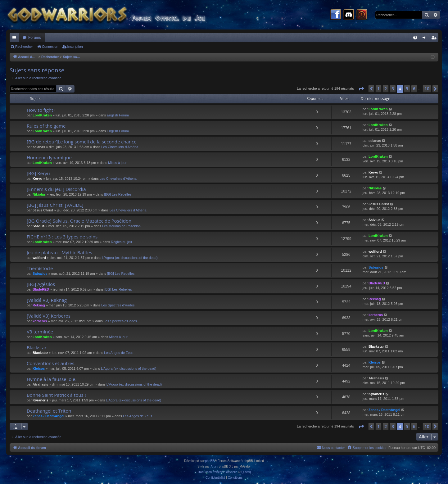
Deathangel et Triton (49, 411)
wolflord (39, 258)
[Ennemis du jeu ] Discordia (56, 189)
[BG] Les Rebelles (118, 194)
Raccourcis (16, 39)
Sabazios (40, 274)
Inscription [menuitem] (435, 39)
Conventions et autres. (51, 363)
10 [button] (427, 89)
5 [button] (407, 89)
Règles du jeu (121, 242)
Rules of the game (46, 126)
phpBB (210, 461)
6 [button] (414, 89)
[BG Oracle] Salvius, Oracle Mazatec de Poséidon (79, 221)
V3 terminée (40, 332)
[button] (361, 89)
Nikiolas (39, 194)
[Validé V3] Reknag (47, 300)
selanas (39, 147)
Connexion (50, 47)
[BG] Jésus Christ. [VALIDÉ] (55, 205)
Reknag (39, 305)
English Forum (118, 115)
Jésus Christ (43, 210)
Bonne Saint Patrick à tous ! (56, 395)
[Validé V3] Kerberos (49, 316)
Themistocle (40, 268)
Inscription (75, 47)
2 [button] (386, 89)
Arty (213, 466)
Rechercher (24, 47)
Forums (35, 38)
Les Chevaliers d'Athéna (120, 147)
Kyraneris (41, 400)
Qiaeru (246, 472)
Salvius (39, 226)
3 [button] (393, 89)
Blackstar (37, 347)
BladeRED (41, 289)
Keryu (37, 179)
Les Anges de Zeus (119, 353)
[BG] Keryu (38, 173)
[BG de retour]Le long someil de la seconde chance (82, 142)
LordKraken (42, 115)
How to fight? (41, 110)
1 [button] (378, 89)
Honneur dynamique (49, 157)
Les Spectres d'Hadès (118, 305)
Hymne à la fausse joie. (52, 379)
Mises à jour (117, 163)
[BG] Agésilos (41, 284)
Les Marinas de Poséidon (121, 226)
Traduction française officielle (217, 472)
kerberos (40, 321)
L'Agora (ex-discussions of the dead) (130, 258)
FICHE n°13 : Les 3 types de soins (62, 237)
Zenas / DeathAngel (48, 416)
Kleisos (39, 369)
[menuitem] (415, 38)
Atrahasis (40, 384)
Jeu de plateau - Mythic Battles (59, 252)
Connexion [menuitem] (426, 39)
